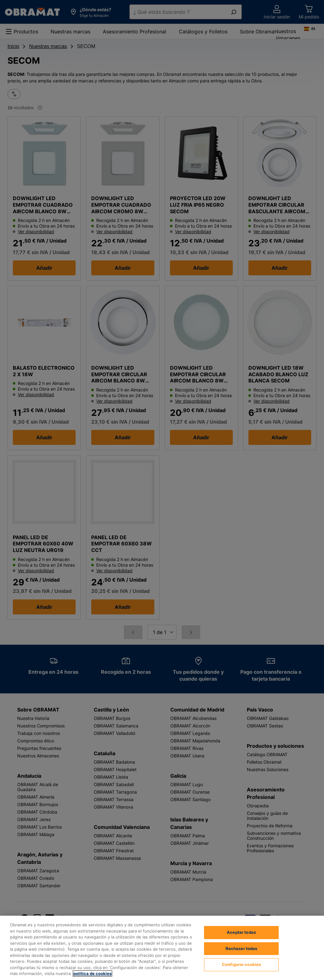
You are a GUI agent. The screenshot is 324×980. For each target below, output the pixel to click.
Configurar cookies (241, 970)
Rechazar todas (242, 954)
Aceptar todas (241, 938)
